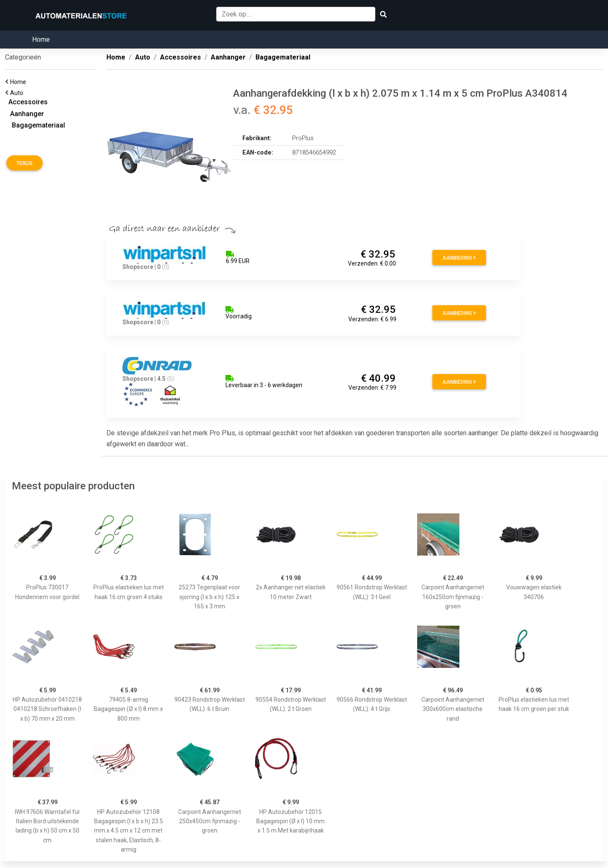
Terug (24, 163)
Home (41, 39)
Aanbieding (459, 258)
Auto (18, 93)
